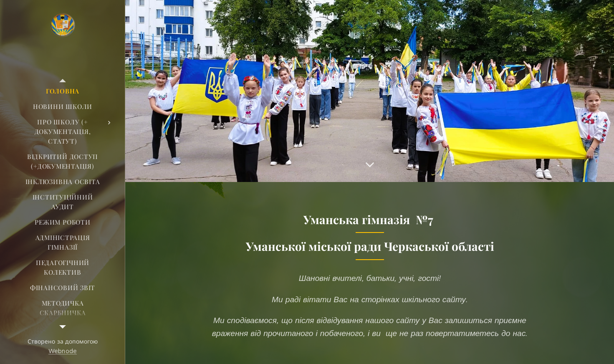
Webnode (63, 351)
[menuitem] (63, 91)
